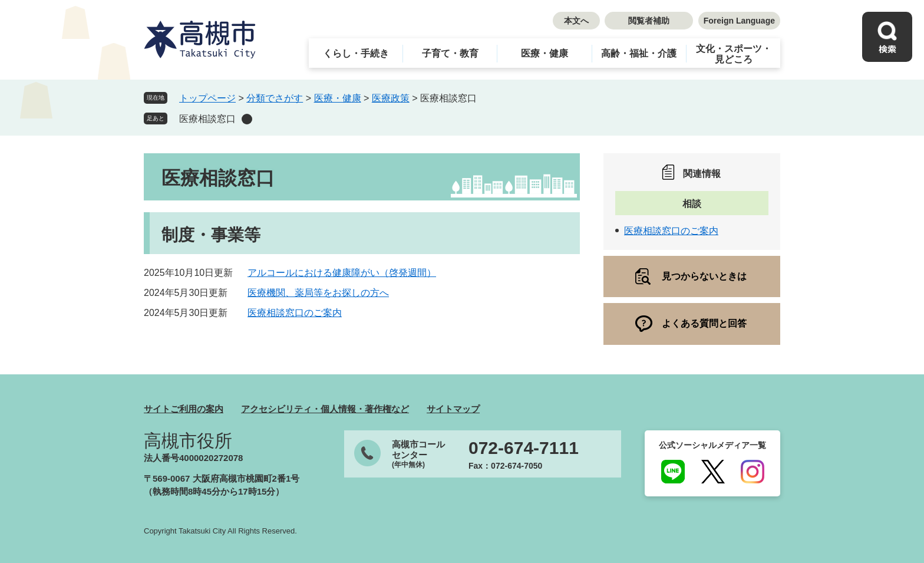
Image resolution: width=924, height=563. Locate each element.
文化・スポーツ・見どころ (734, 54)
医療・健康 (544, 53)
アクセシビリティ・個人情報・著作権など (325, 409)
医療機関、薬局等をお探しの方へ (318, 293)
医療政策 (391, 98)
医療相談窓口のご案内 (295, 313)
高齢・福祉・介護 (639, 53)
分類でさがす (275, 98)
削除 (247, 119)
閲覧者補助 (649, 21)
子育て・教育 (450, 53)
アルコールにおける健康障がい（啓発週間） (342, 273)
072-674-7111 (524, 448)
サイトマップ (453, 409)
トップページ (207, 98)
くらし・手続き (356, 53)
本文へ (576, 21)
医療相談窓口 (207, 119)
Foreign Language (739, 21)
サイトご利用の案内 (184, 409)
